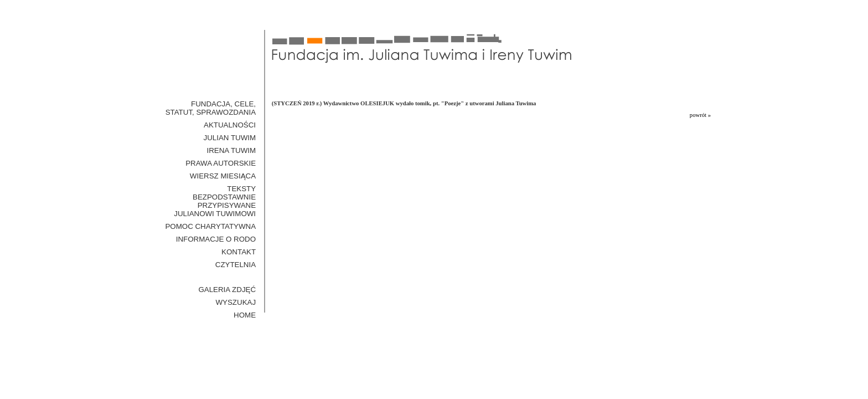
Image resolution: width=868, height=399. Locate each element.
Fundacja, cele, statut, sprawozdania (211, 108)
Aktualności (230, 125)
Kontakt (239, 252)
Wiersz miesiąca (223, 176)
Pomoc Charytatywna (210, 226)
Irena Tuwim (231, 150)
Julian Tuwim (230, 138)
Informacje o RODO (216, 239)
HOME (245, 315)
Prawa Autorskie (221, 163)
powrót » (700, 115)
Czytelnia (236, 265)
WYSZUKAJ (236, 302)
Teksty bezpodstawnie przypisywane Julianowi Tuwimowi (215, 201)
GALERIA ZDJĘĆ (227, 290)
